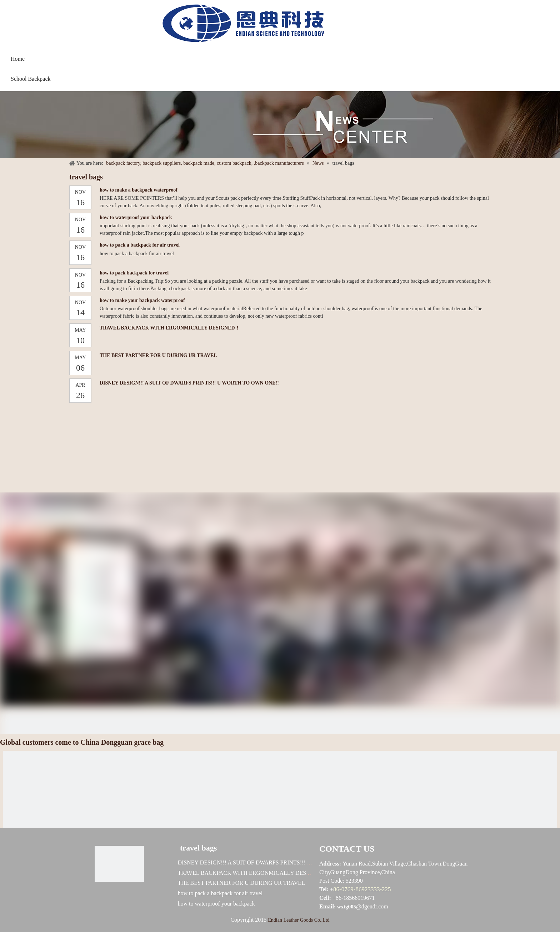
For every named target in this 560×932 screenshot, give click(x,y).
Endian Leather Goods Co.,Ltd (299, 920)
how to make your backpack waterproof (142, 300)
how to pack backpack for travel (134, 273)
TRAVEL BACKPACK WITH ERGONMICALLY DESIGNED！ (170, 328)
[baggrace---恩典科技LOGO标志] (241, 26)
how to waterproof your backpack (136, 217)
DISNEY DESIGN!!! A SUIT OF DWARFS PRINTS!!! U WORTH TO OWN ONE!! (189, 383)
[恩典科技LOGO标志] (119, 864)
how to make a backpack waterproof (139, 190)
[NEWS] (280, 128)
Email (327, 906)
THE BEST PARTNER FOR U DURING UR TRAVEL (158, 355)
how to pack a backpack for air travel (140, 245)
